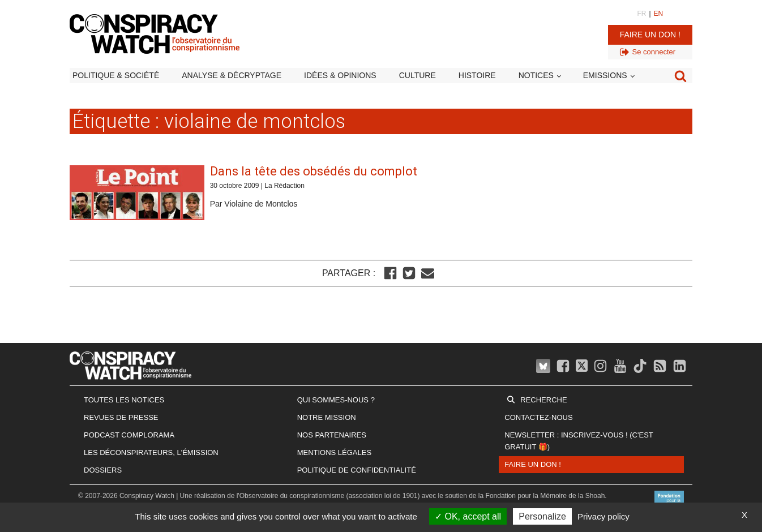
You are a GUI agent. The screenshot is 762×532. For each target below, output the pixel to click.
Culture (418, 75)
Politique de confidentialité (357, 470)
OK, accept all (468, 516)
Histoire (477, 75)
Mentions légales (334, 452)
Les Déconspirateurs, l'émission (151, 452)
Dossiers (103, 470)
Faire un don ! (650, 35)
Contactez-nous (538, 417)
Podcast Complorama (129, 435)
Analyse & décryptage (232, 75)
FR (641, 14)
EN (659, 14)
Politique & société (116, 75)
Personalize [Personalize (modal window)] (542, 516)
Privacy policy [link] (603, 516)
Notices (536, 75)
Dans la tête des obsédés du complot (314, 171)
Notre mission (327, 417)
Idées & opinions (340, 75)
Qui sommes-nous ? (336, 400)
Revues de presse (121, 417)
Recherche (543, 400)
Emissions (605, 75)
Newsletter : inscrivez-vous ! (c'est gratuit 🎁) (579, 441)
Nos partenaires (332, 435)
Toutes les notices (124, 400)
